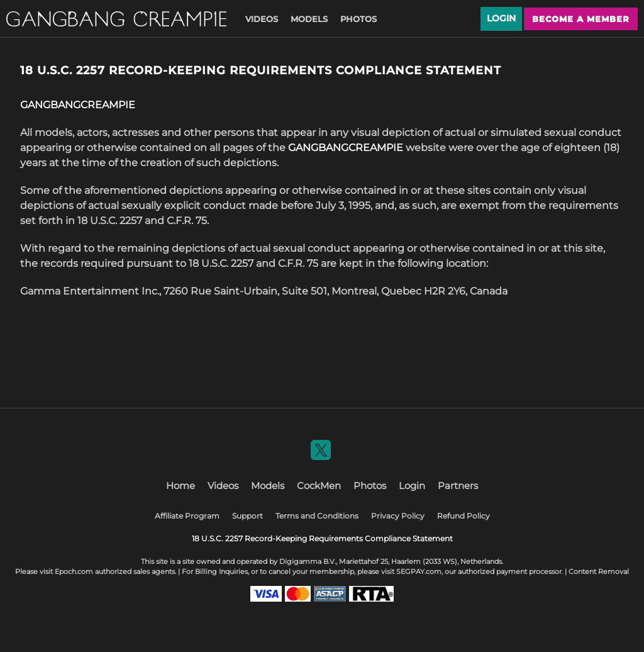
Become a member (581, 19)
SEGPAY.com (419, 571)
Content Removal (599, 571)
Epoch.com (74, 571)
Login (501, 18)
